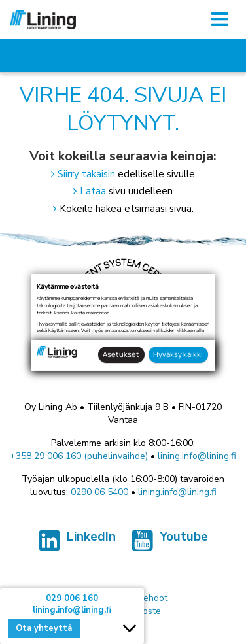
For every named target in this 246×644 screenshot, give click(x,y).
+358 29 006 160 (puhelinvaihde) (79, 456)
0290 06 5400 (99, 492)
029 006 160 (72, 598)
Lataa (93, 191)
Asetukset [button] (121, 354)
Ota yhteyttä (44, 628)
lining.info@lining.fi (197, 456)
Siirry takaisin (86, 174)
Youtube (170, 543)
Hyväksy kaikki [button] (178, 354)
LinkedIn (77, 543)
